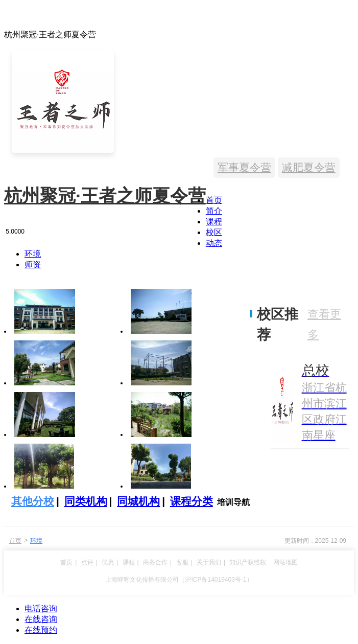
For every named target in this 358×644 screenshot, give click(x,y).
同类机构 (86, 501)
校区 (214, 232)
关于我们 (209, 562)
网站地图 (285, 562)
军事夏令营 (244, 167)
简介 (214, 211)
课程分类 (192, 501)
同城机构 (138, 501)
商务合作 (155, 562)
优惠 (108, 562)
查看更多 (324, 324)
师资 (33, 264)
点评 (87, 562)
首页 (214, 200)
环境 (33, 254)
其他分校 (33, 501)
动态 (214, 243)
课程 (214, 222)
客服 (182, 562)
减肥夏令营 (309, 167)
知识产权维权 (248, 562)
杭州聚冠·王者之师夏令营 (105, 195)
